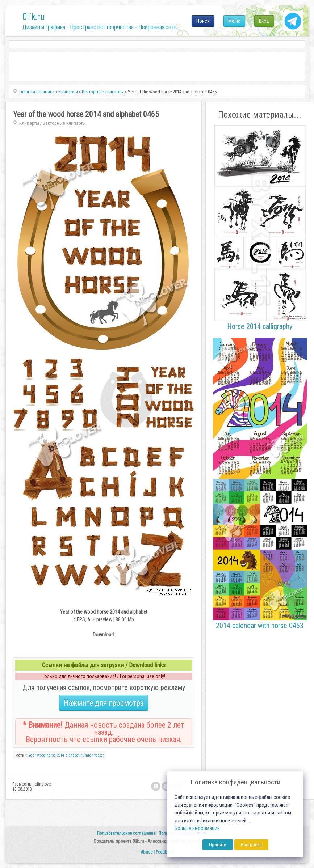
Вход (264, 21)
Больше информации (197, 828)
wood (41, 755)
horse (51, 755)
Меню (234, 21)
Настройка (251, 845)
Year (32, 755)
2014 (60, 755)
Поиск (203, 21)
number (87, 755)
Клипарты (29, 123)
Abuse (146, 852)
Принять (218, 845)
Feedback (165, 852)
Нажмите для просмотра (104, 703)
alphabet (72, 755)
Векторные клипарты (64, 123)
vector (99, 755)
